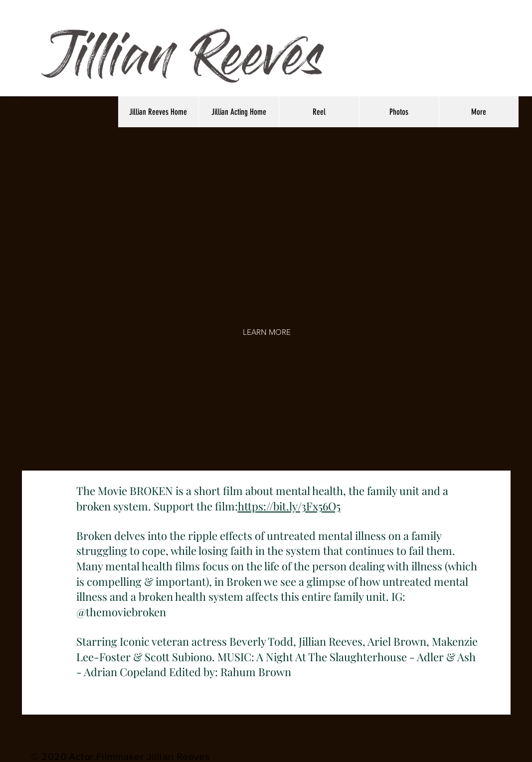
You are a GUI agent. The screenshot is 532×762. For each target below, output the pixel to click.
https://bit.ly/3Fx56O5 (289, 506)
